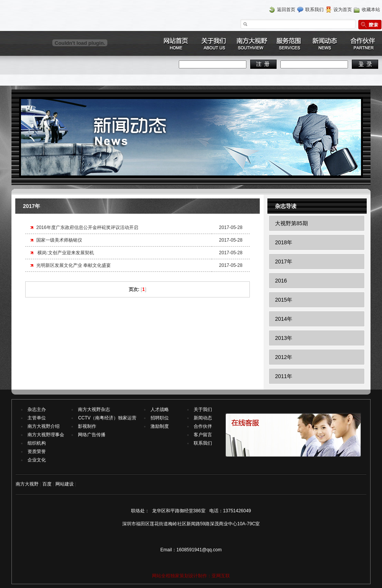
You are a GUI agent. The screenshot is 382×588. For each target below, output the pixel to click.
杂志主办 (37, 409)
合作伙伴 (203, 426)
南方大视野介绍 (44, 426)
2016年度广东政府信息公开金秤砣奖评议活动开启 (87, 227)
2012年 (284, 357)
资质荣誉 (37, 452)
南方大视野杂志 (94, 409)
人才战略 (160, 409)
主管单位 (37, 418)
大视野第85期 (291, 223)
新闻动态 (203, 418)
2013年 (284, 338)
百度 (47, 484)
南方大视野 (27, 484)
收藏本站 (371, 10)
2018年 (284, 242)
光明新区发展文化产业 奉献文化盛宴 (74, 265)
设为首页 (343, 10)
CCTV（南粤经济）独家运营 (107, 418)
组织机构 (37, 443)
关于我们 (203, 409)
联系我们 (314, 10)
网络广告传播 (92, 435)
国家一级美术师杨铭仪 (59, 240)
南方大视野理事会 (46, 435)
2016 (281, 281)
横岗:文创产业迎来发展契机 (65, 253)
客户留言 (203, 435)
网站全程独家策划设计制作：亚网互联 (191, 576)
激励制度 (160, 426)
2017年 (284, 262)
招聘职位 (160, 418)
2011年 (284, 376)
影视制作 (87, 426)
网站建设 (65, 484)
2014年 (284, 319)
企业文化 (37, 460)
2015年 (284, 300)
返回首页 (286, 10)
